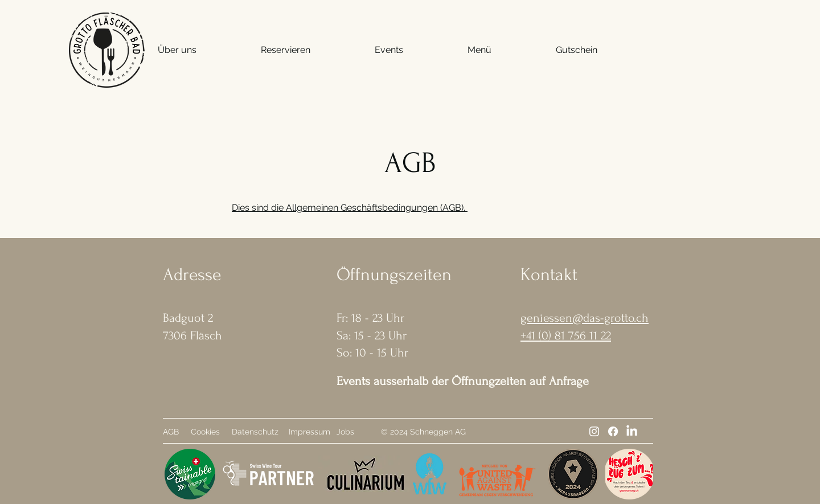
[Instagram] (594, 431)
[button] (177, 50)
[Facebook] (613, 431)
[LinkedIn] (632, 431)
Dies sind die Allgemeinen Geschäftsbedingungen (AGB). (350, 208)
